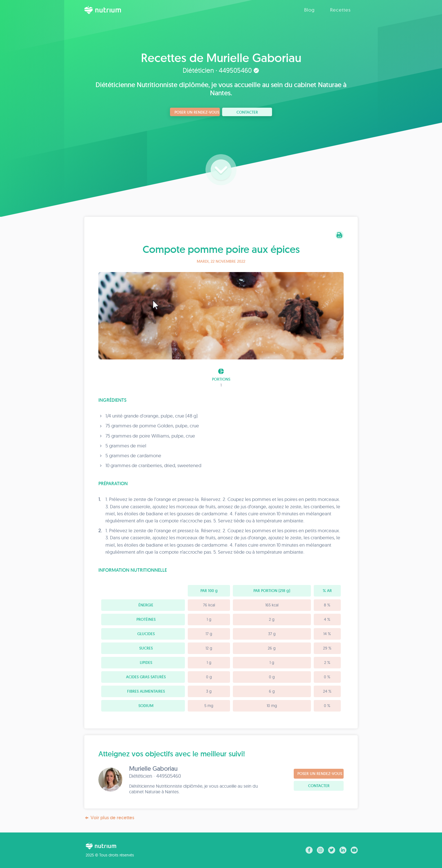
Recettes (340, 10)
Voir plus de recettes (109, 818)
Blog (309, 10)
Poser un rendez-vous (197, 112)
